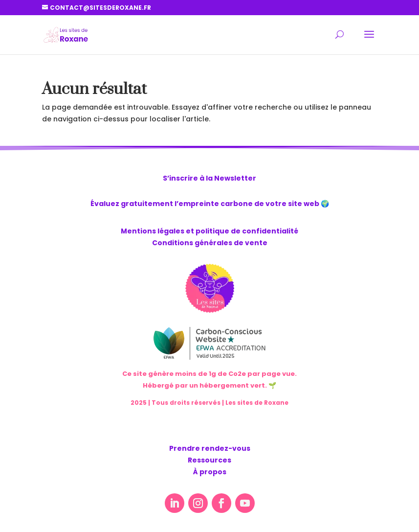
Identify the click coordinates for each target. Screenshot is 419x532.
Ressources (209, 460)
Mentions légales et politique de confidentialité (209, 231)
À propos (210, 472)
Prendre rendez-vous (210, 448)
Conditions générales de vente (210, 243)
